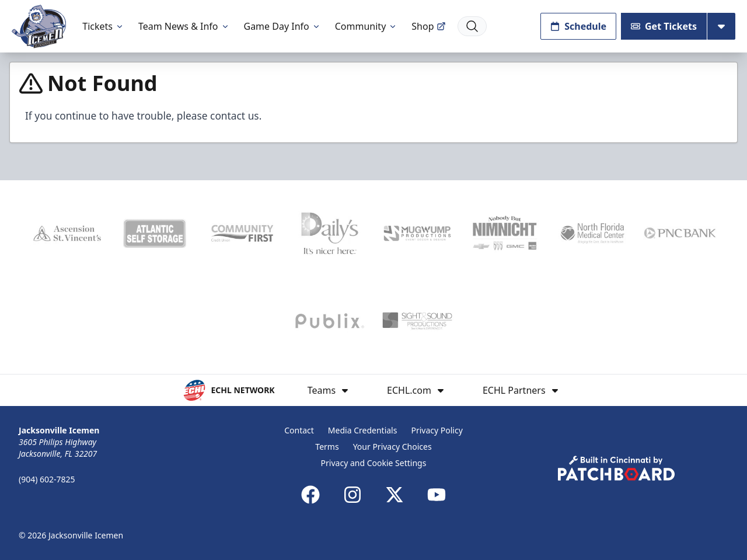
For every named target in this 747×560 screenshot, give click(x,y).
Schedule (578, 26)
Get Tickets (664, 26)
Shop (428, 26)
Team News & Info (184, 26)
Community (366, 26)
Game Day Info (282, 26)
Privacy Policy (437, 430)
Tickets (103, 26)
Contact (299, 430)
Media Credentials (363, 430)
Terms (327, 447)
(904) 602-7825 (47, 479)
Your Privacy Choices (392, 447)
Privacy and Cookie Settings (374, 463)
